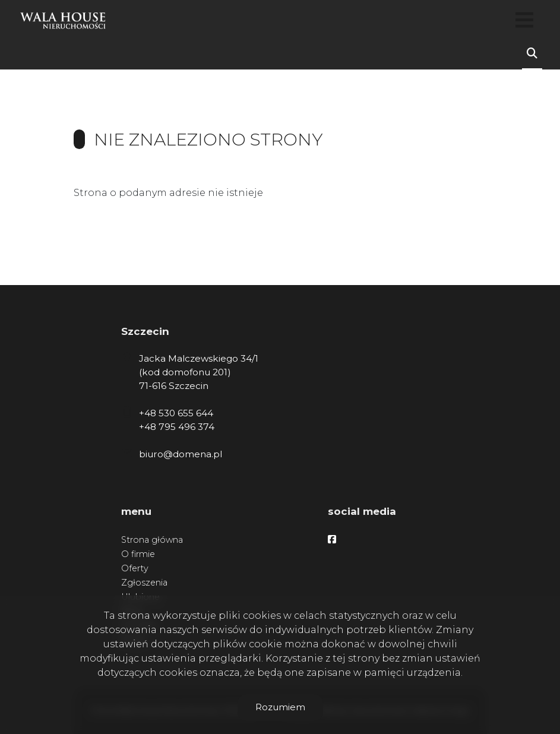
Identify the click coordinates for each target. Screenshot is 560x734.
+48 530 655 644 (176, 413)
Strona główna (152, 540)
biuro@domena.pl (181, 454)
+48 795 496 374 (177, 427)
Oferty (135, 568)
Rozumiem (280, 707)
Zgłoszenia (144, 583)
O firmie (138, 554)
